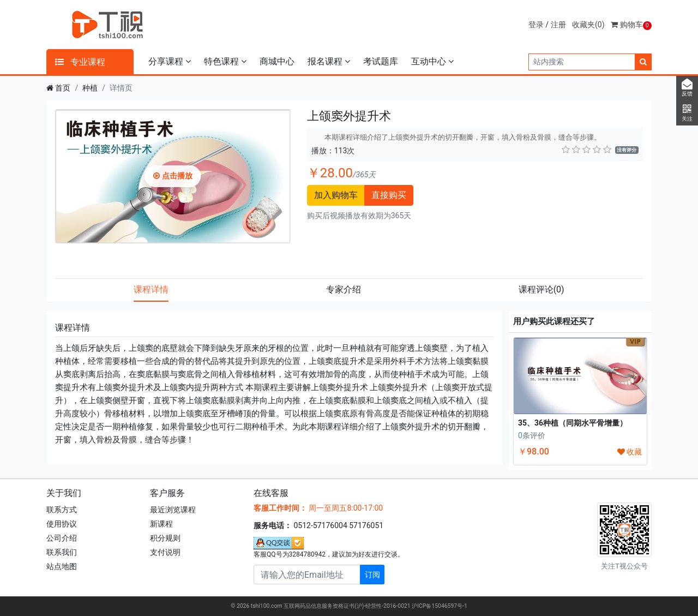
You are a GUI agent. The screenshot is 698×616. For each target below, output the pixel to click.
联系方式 (62, 510)
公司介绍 (62, 538)
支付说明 (165, 552)
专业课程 (80, 62)
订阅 (372, 575)
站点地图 (62, 566)
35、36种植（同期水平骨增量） (573, 423)
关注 (687, 113)
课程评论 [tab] (541, 289)
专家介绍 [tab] (344, 289)
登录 (536, 25)
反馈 (687, 88)
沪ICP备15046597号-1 (440, 606)
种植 (90, 88)
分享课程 (170, 61)
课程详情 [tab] (151, 289)
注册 (558, 25)
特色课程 (225, 61)
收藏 (630, 452)
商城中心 (277, 61)
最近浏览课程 (173, 510)
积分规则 (165, 538)
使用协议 (62, 524)
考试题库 (381, 61)
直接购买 (389, 195)
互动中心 (432, 61)
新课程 (161, 524)
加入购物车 (336, 195)
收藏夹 (588, 25)
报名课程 (329, 61)
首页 (63, 88)
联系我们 (62, 552)
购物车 (631, 25)
